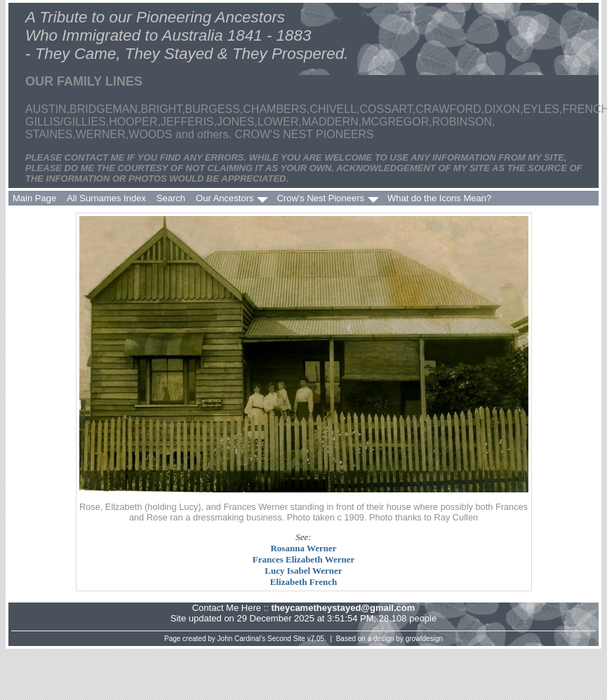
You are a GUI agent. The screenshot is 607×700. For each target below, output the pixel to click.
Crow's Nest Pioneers (320, 198)
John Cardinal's (242, 639)
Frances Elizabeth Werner (304, 559)
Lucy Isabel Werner (303, 571)
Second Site (286, 639)
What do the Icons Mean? (439, 198)
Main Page (34, 198)
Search (171, 198)
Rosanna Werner (303, 548)
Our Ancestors (225, 198)
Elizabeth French (303, 582)
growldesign (424, 639)
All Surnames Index (106, 198)
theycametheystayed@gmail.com (343, 608)
